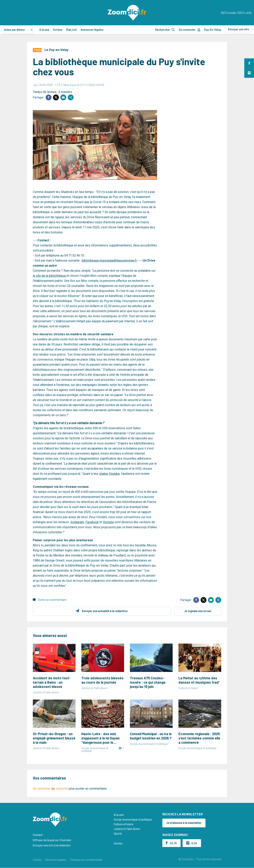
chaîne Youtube (109, 474)
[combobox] (18, 30)
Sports (118, 834)
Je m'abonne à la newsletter (184, 823)
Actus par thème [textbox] (14, 30)
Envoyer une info (239, 29)
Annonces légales (92, 30)
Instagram (77, 522)
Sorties (58, 30)
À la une (44, 30)
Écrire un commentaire (52, 600)
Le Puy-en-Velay (56, 50)
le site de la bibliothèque (50, 276)
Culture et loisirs (124, 824)
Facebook (92, 522)
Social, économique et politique (133, 820)
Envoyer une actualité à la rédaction (105, 611)
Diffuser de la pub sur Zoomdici (52, 840)
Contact (38, 835)
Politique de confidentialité (86, 860)
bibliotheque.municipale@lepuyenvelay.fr (109, 261)
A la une (119, 815)
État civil (71, 30)
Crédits (37, 860)
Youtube (108, 522)
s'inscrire (62, 789)
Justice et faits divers (127, 829)
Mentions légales (56, 860)
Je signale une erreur (198, 611)
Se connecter (187, 30)
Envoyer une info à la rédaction (52, 845)
